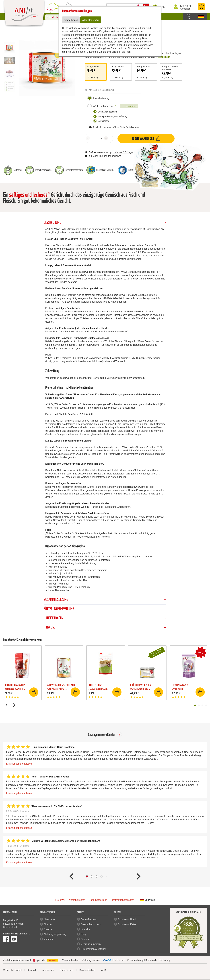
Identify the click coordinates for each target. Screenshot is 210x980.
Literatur (85, 930)
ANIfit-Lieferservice (113, 106)
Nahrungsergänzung (55, 934)
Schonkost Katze (127, 925)
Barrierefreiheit (87, 970)
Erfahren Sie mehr (122, 52)
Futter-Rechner (89, 920)
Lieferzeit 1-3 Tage (123, 152)
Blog (83, 934)
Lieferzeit (60, 900)
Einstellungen (71, 20)
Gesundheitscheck (91, 925)
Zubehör (48, 939)
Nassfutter (50, 920)
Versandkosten (107, 90)
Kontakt (32, 970)
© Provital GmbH (12, 970)
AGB (104, 970)
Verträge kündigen (91, 944)
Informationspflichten (123, 900)
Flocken (48, 925)
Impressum (48, 970)
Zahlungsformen (98, 900)
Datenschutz (67, 970)
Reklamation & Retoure (93, 949)
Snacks (48, 930)
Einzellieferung (98, 98)
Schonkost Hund (127, 920)
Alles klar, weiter (92, 20)
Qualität (85, 939)
